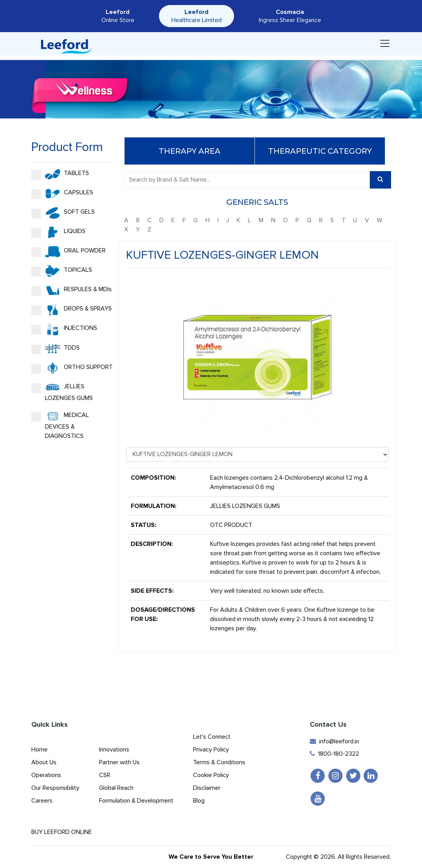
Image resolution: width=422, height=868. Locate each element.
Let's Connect (212, 737)
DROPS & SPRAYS (71, 310)
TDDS (55, 349)
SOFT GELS (63, 213)
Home (39, 750)
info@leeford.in (334, 741)
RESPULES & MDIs (71, 290)
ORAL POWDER (68, 252)
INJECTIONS (64, 329)
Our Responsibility (55, 788)
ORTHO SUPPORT (72, 368)
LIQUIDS (58, 232)
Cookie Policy (211, 775)
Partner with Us (119, 762)
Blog (199, 801)
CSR (105, 775)
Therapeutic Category (320, 151)
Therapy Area (190, 151)
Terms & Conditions (219, 762)
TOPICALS (61, 271)
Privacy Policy (211, 750)
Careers (42, 801)
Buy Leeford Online (68, 832)
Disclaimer (207, 788)
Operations (46, 775)
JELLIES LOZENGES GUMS (62, 392)
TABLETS (60, 174)
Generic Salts (258, 202)
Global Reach (116, 788)
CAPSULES (62, 194)
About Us (44, 762)
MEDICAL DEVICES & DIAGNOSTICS (60, 425)
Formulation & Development (136, 801)
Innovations (114, 750)
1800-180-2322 (334, 754)
